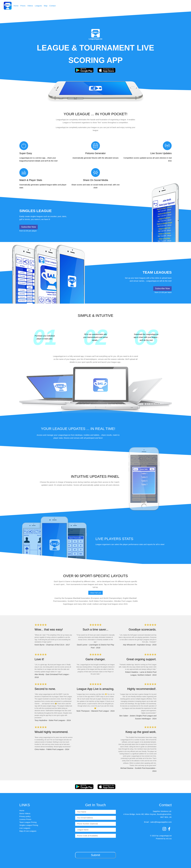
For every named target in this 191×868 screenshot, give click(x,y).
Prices (23, 6)
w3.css (169, 839)
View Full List (95, 593)
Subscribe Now (29, 227)
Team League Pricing (28, 822)
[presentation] (95, 844)
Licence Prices (25, 819)
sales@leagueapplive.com (161, 822)
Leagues (38, 6)
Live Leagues (25, 828)
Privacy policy (25, 816)
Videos (30, 6)
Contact (53, 6)
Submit (96, 855)
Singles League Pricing (29, 825)
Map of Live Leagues (28, 831)
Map (46, 6)
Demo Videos (25, 813)
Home (16, 6)
